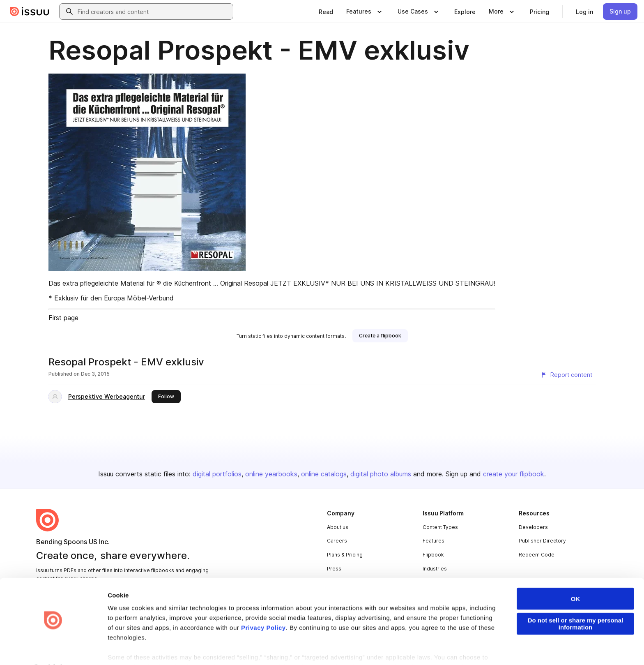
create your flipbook (514, 474)
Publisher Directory (542, 541)
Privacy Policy (263, 606)
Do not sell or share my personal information (576, 602)
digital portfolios (217, 474)
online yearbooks (271, 474)
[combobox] (154, 12)
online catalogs (324, 474)
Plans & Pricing (345, 555)
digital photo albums (381, 474)
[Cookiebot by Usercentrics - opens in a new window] (53, 649)
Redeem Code (537, 555)
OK (576, 577)
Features (434, 541)
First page (63, 318)
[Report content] (566, 375)
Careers (337, 541)
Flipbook (433, 555)
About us (338, 527)
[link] (326, 12)
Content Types (440, 527)
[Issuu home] (30, 12)
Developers (533, 527)
